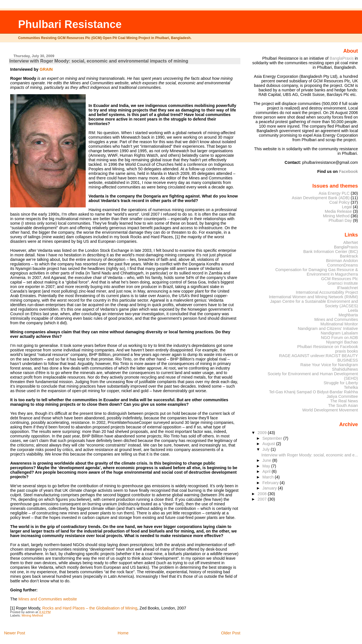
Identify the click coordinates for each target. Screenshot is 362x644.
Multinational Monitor (339, 324)
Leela (353, 310)
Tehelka (351, 387)
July (267, 449)
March (269, 477)
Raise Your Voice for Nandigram (329, 365)
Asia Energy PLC (334, 193)
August (269, 444)
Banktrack (349, 256)
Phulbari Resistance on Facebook (328, 347)
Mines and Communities (336, 319)
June (267, 460)
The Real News (344, 401)
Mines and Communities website (48, 599)
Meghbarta (348, 315)
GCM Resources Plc (340, 279)
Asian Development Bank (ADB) (321, 198)
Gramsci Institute (343, 283)
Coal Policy (339, 202)
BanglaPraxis (342, 58)
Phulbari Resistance (70, 24)
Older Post (231, 633)
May (267, 466)
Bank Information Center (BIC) (330, 252)
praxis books (347, 351)
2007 (263, 499)
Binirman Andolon (342, 261)
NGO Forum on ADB (340, 338)
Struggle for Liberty (341, 383)
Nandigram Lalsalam (339, 333)
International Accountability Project (327, 292)
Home (123, 633)
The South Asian (343, 405)
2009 (263, 433)
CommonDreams (343, 265)
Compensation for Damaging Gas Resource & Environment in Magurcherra (316, 272)
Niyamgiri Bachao (342, 342)
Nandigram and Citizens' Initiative (328, 329)
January (270, 488)
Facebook (348, 171)
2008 (263, 494)
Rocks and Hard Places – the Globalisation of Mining (90, 608)
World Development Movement (330, 410)
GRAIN (46, 69)
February (271, 483)
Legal (347, 207)
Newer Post (14, 633)
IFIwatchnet (347, 288)
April (267, 471)
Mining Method (32, 615)
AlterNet (351, 242)
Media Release (338, 211)
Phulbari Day (340, 220)
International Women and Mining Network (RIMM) (313, 297)
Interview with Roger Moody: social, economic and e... (310, 455)
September (273, 438)
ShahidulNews (345, 369)
